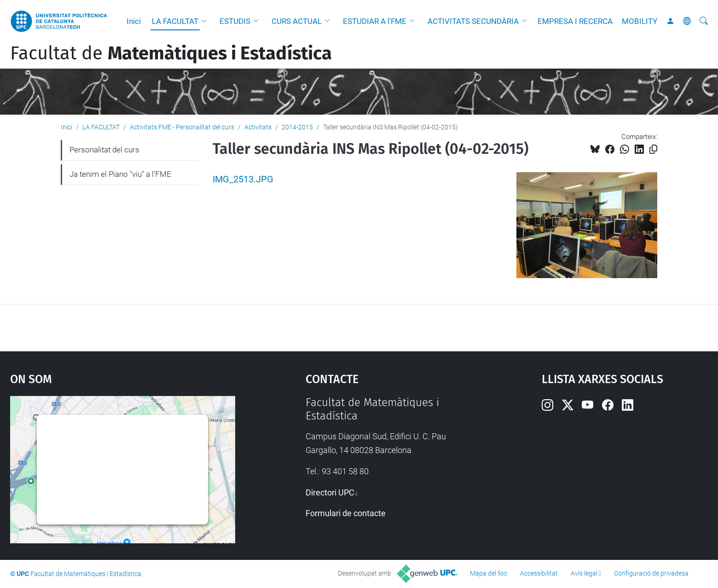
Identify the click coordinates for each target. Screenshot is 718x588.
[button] (206, 21)
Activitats (258, 127)
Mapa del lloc (489, 573)
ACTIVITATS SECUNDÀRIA (473, 21)
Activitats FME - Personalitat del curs (182, 127)
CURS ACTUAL (297, 21)
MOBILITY (640, 21)
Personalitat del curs (104, 150)
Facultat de (171, 53)
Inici (134, 21)
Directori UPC (330, 492)
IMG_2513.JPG (243, 179)
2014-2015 (297, 127)
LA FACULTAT (175, 21)
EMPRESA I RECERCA (575, 21)
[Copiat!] (653, 149)
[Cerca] (704, 21)
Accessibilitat (539, 573)
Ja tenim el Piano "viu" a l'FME (120, 174)
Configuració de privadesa (651, 573)
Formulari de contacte (346, 513)
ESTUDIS (235, 21)
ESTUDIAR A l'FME (375, 21)
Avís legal (584, 573)
